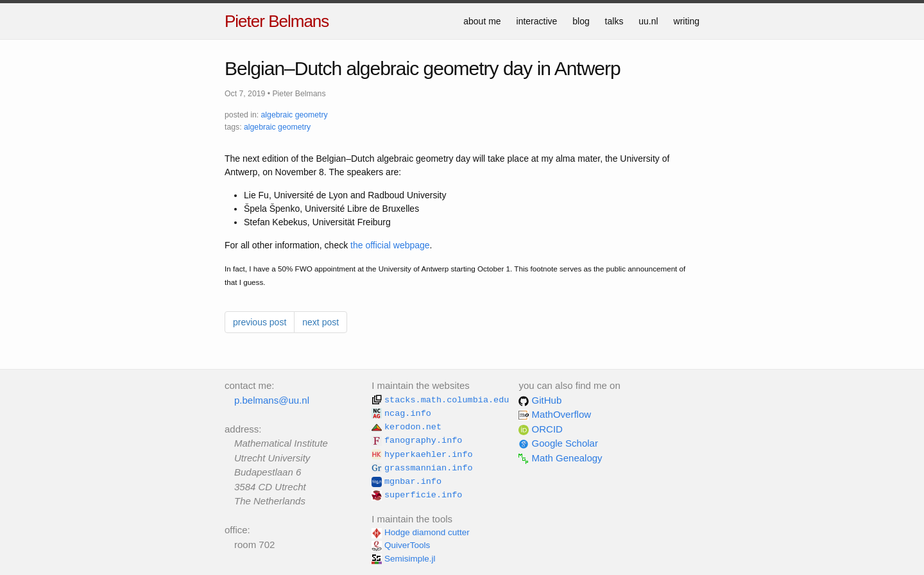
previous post (260, 322)
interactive (537, 21)
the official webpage (390, 245)
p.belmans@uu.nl (272, 400)
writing (687, 21)
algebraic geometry (295, 115)
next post (321, 322)
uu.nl (648, 21)
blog (581, 21)
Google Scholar (558, 443)
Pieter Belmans (277, 21)
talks (614, 21)
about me (482, 21)
